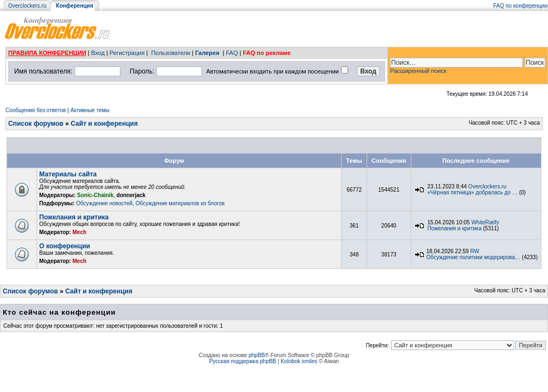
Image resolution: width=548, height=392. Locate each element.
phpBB (257, 355)
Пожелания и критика (74, 217)
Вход (98, 53)
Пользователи (171, 53)
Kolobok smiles (299, 361)
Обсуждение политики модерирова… (474, 257)
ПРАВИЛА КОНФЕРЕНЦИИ (47, 53)
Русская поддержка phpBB (243, 361)
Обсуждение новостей (105, 203)
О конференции (65, 246)
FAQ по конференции (520, 6)
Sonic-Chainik (96, 195)
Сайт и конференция (104, 124)
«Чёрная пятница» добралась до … (473, 192)
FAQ (232, 53)
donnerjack (131, 195)
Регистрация (127, 53)
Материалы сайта (68, 174)
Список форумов (36, 124)
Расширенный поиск (418, 71)
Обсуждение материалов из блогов (180, 203)
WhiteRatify (485, 222)
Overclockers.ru (27, 6)
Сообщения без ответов (36, 110)
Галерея (207, 53)
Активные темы (90, 110)
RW (474, 251)
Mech (80, 232)
